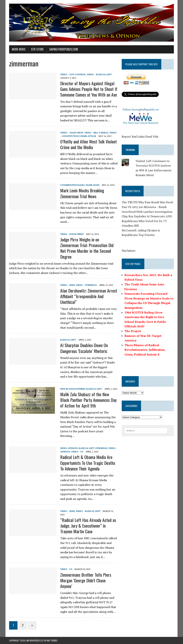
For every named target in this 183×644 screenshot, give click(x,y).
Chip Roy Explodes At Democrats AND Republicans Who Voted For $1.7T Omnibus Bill (147, 221)
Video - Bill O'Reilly (96, 133)
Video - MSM (67, 285)
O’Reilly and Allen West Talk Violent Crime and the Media (88, 144)
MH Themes (52, 640)
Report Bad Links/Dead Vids (140, 137)
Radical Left (68, 340)
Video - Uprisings (86, 285)
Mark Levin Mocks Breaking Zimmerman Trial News (82, 193)
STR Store (37, 49)
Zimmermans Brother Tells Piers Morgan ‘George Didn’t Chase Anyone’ (86, 580)
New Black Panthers (73, 389)
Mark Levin (93, 185)
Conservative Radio (72, 185)
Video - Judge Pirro (72, 234)
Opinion (73, 448)
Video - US (77, 452)
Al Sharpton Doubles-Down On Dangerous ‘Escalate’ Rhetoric (84, 348)
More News (19, 49)
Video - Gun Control (73, 74)
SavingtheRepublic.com (64, 49)
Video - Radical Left (99, 74)
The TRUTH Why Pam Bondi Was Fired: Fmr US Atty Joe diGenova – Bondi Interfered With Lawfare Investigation (148, 207)
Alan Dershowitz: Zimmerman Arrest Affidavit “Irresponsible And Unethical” (89, 296)
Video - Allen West (72, 133)
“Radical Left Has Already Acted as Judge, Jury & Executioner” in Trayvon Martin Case (88, 526)
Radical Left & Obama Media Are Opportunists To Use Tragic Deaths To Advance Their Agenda (88, 463)
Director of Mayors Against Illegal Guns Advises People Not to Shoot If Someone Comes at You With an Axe (89, 89)
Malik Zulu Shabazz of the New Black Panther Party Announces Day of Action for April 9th (88, 400)
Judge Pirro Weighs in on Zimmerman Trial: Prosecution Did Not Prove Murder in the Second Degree (87, 248)
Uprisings (101, 448)
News (63, 448)
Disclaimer (129, 251)
